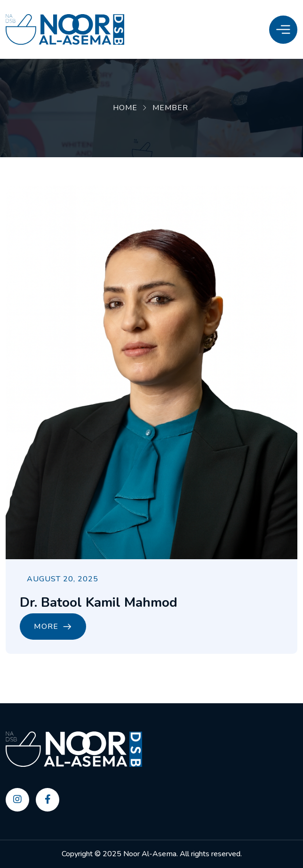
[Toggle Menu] (283, 29)
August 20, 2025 (63, 579)
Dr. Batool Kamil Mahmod (99, 603)
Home (125, 108)
